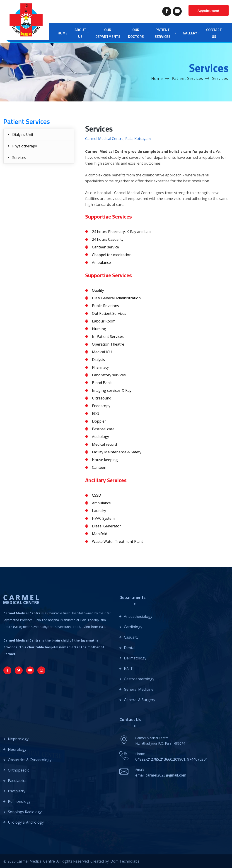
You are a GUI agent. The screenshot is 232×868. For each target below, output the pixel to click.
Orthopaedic (18, 770)
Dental (130, 648)
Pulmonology (19, 801)
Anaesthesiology (138, 616)
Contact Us (214, 33)
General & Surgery (140, 700)
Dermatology (135, 658)
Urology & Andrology (26, 822)
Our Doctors (136, 33)
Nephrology (18, 739)
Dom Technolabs (125, 861)
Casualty (131, 637)
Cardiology (133, 627)
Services (19, 158)
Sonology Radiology (25, 812)
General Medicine (139, 689)
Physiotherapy (25, 146)
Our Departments (108, 33)
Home (63, 33)
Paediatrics (17, 781)
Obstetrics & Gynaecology (30, 760)
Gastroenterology (139, 679)
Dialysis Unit (23, 135)
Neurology (17, 749)
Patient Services (187, 78)
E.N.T (128, 668)
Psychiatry (17, 791)
